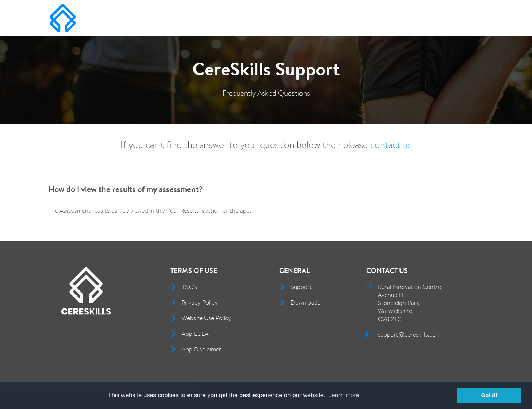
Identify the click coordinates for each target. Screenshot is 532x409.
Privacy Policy (200, 302)
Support (301, 287)
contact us (391, 144)
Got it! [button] (489, 395)
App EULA (195, 334)
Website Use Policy (206, 318)
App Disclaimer (201, 349)
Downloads (305, 302)
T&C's (189, 287)
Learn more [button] (344, 395)
